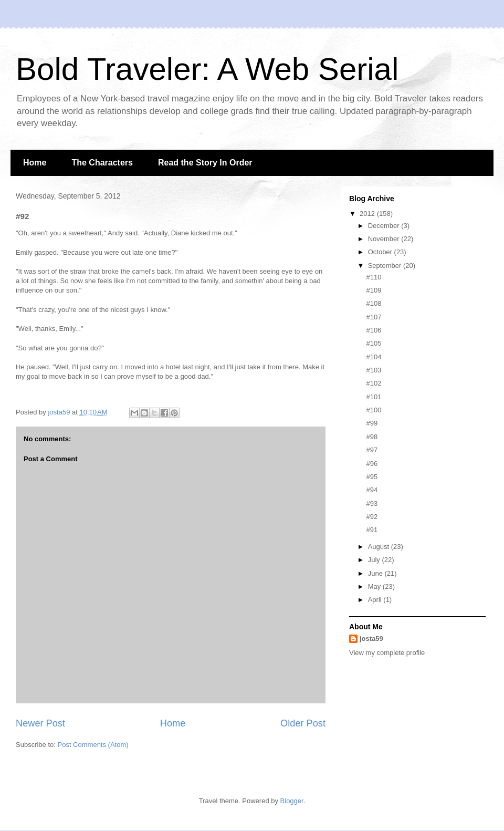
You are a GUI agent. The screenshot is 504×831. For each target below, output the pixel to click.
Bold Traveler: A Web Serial (207, 69)
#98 (372, 437)
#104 (374, 357)
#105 (374, 343)
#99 (372, 423)
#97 (372, 450)
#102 (374, 383)
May (375, 586)
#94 (372, 490)
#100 (374, 410)
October (381, 252)
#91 (372, 530)
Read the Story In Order (205, 163)
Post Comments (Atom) (93, 745)
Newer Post (40, 723)
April (376, 600)
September (386, 266)
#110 (374, 277)
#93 (372, 503)
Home (35, 163)
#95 (372, 477)
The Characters (102, 163)
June (376, 573)
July (375, 560)
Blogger (292, 801)
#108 (374, 303)
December (385, 226)
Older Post (303, 723)
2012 (368, 214)
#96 (372, 464)
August (380, 547)
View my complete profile (387, 653)
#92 (372, 517)
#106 (374, 330)
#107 (374, 317)
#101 (374, 397)
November (385, 239)
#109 (374, 290)
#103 (374, 370)
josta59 (371, 638)
